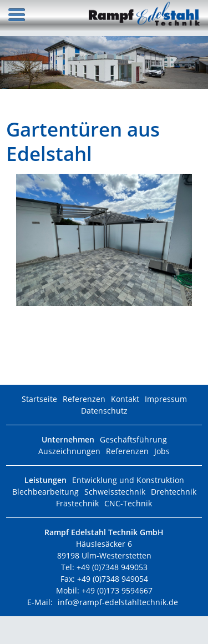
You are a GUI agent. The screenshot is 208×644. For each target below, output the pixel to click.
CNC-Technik (128, 503)
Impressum (166, 399)
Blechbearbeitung (45, 492)
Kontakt (125, 399)
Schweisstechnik (115, 492)
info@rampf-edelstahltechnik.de (118, 602)
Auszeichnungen (69, 451)
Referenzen (84, 399)
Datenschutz (104, 411)
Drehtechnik (174, 492)
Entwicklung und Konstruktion (128, 480)
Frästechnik (77, 503)
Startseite (39, 399)
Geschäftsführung (133, 439)
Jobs (162, 451)
